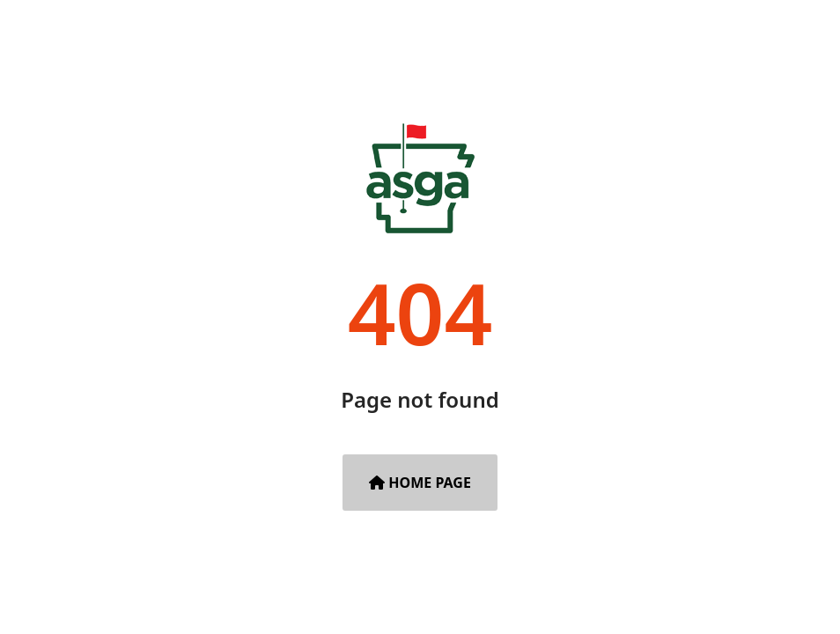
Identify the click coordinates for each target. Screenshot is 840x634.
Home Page (420, 483)
